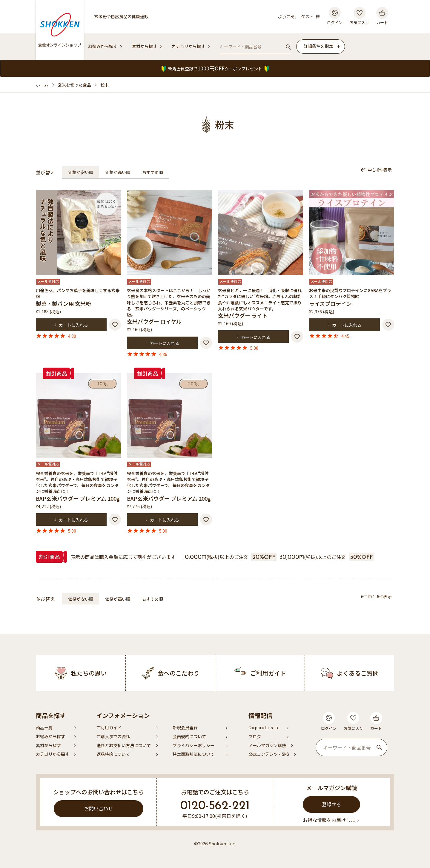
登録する (331, 804)
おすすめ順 (153, 172)
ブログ (255, 737)
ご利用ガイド (109, 728)
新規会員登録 (185, 728)
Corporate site (264, 728)
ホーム (42, 85)
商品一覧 (44, 728)
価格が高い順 (118, 172)
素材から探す (145, 47)
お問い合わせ (99, 808)
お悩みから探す (103, 47)
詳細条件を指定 (318, 46)
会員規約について (189, 737)
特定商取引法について (193, 754)
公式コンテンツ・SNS (269, 754)
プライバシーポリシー (193, 746)
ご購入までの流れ (113, 737)
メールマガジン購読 (267, 746)
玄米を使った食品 (74, 85)
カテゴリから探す (188, 47)
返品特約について (113, 754)
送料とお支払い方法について (124, 746)
